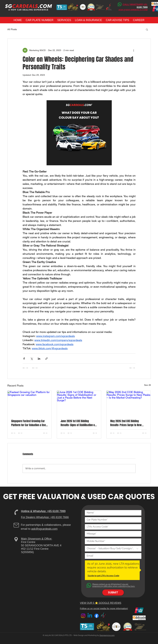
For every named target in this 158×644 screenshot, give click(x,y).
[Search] (151, 12)
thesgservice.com (107, 635)
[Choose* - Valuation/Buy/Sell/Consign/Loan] (113, 549)
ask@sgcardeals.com (44, 529)
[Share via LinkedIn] (39, 359)
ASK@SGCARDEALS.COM (133, 10)
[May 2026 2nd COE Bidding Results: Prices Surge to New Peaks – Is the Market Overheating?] (129, 403)
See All (147, 385)
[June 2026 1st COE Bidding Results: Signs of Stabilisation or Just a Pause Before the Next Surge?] (79, 403)
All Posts (12, 29)
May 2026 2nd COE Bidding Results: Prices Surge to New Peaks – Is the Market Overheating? (126, 423)
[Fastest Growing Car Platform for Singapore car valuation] (30, 403)
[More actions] (134, 50)
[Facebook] (97, 616)
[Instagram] (83, 616)
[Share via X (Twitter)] (32, 359)
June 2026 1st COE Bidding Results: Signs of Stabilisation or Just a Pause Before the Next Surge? (78, 423)
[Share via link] (46, 359)
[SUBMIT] (113, 593)
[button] (40, 20)
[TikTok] (103, 616)
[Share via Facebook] (24, 359)
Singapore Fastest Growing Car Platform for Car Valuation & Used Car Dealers (29, 423)
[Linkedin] (90, 616)
